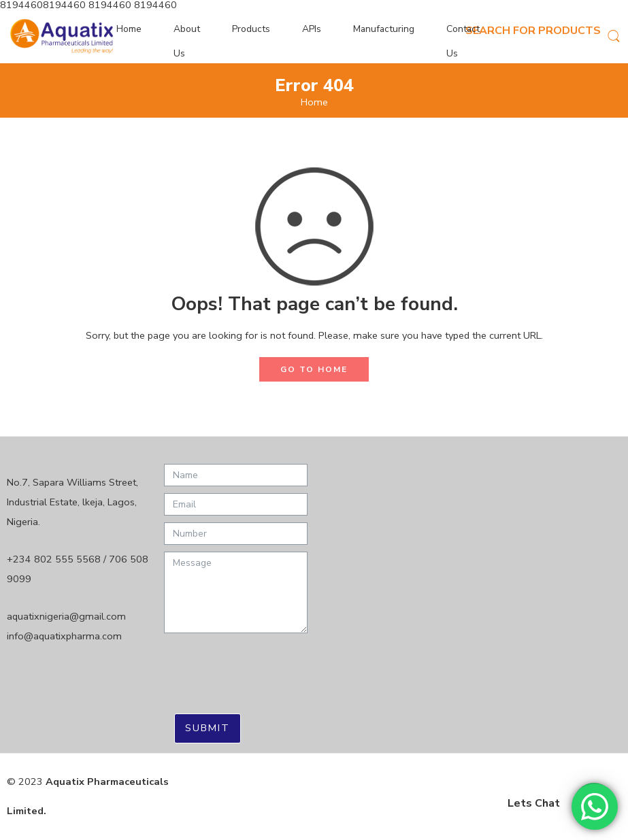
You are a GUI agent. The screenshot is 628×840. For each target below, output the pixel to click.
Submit (208, 728)
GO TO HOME (314, 369)
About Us (187, 41)
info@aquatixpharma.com (64, 636)
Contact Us (463, 41)
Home (129, 29)
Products (251, 29)
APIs (312, 29)
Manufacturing (384, 29)
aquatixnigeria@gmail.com (66, 616)
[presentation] (267, 667)
